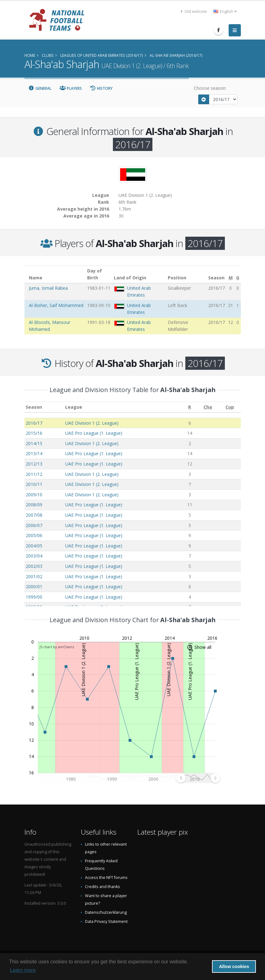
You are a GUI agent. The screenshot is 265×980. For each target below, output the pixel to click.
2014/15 (34, 443)
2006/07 (34, 525)
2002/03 (34, 566)
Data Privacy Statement (106, 921)
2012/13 (34, 464)
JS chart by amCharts (57, 647)
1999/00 (34, 597)
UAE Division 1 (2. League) (92, 423)
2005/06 (34, 535)
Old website (194, 11)
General (40, 88)
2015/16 (34, 433)
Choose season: (210, 88)
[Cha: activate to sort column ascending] (208, 407)
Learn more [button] (23, 970)
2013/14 (34, 453)
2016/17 (34, 423)
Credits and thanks (103, 887)
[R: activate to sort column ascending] (190, 407)
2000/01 (34, 587)
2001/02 (34, 576)
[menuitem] (198, 778)
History (101, 88)
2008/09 (34, 505)
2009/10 (34, 495)
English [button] (225, 11)
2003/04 (34, 556)
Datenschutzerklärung (106, 912)
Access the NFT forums (106, 878)
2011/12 (34, 474)
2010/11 (34, 484)
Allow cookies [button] (234, 967)
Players (71, 88)
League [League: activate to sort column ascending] (74, 407)
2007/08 (34, 515)
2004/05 (34, 546)
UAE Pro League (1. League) (94, 433)
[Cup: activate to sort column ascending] (230, 407)
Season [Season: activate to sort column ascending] (34, 407)
